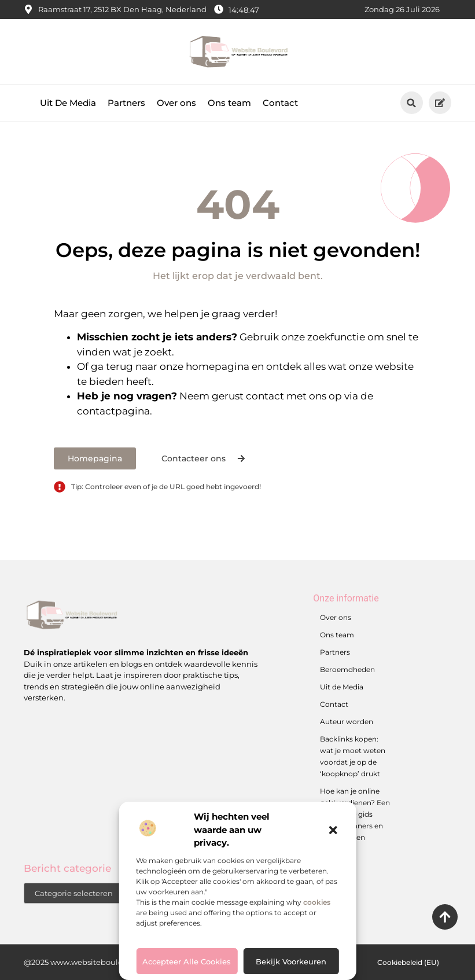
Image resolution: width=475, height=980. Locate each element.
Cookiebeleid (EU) (408, 962)
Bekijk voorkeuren (291, 961)
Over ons (176, 103)
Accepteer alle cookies (187, 961)
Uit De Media (68, 103)
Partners (126, 103)
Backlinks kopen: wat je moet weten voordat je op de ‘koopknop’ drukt (353, 756)
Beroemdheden (347, 669)
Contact (280, 103)
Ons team (229, 103)
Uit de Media (342, 687)
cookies (317, 902)
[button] (333, 830)
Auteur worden (347, 722)
